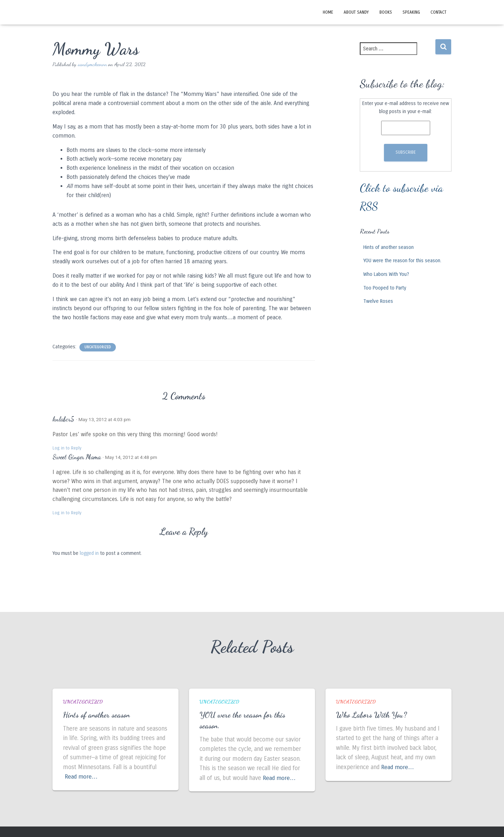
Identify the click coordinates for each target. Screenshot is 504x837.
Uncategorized (98, 347)
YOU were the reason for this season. (402, 261)
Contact (438, 12)
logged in (89, 553)
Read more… (81, 777)
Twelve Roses (378, 301)
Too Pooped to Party (385, 288)
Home (328, 12)
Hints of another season (388, 247)
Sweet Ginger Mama (77, 457)
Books (386, 12)
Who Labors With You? (386, 274)
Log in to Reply (67, 448)
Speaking (411, 12)
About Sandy (356, 12)
